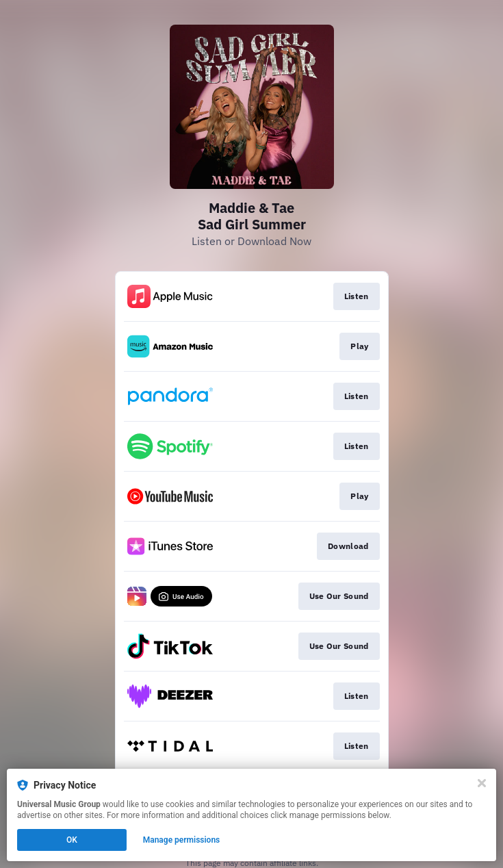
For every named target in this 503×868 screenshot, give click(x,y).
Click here (347, 835)
